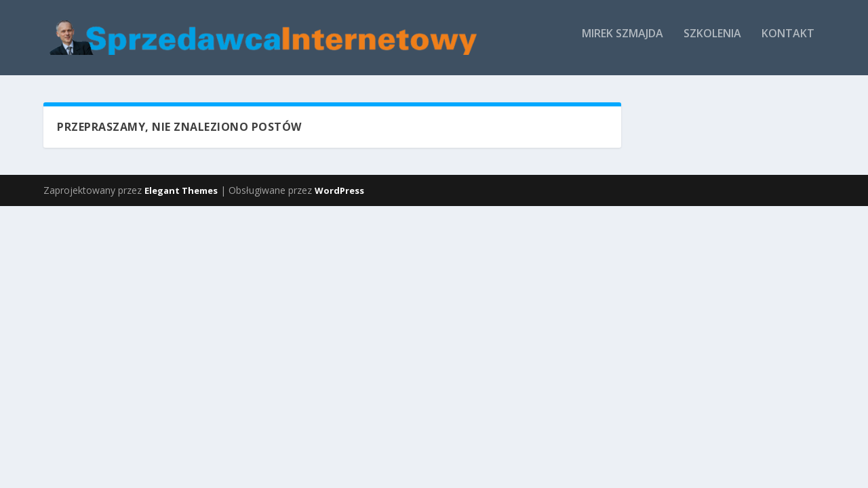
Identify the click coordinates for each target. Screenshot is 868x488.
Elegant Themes (181, 247)
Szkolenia (184, 90)
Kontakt (260, 90)
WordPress (339, 247)
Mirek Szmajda (94, 90)
